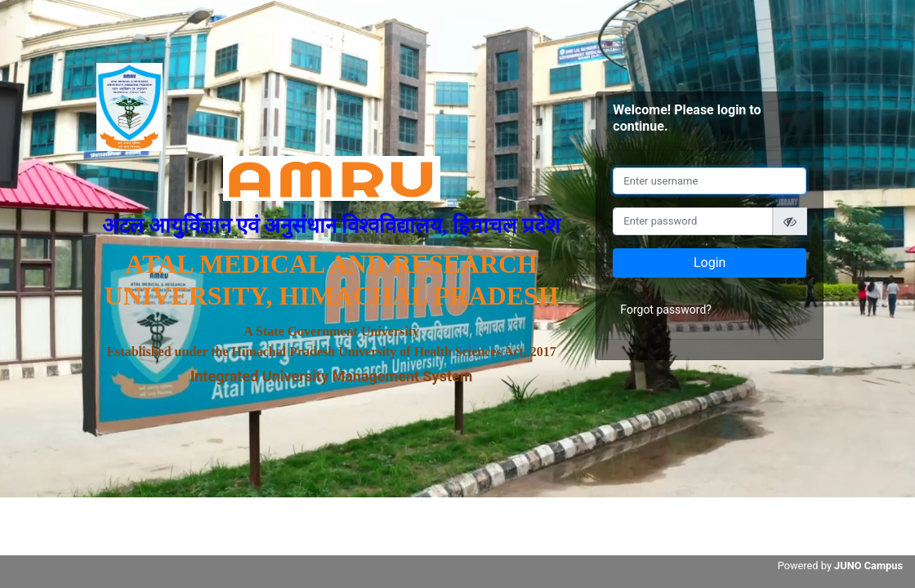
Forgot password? (666, 310)
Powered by (840, 566)
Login (710, 263)
